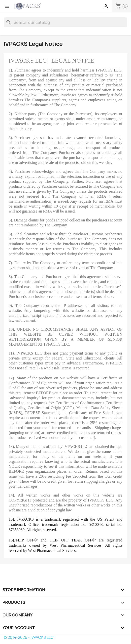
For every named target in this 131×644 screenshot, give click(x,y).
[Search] (65, 22)
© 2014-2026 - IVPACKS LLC (29, 637)
